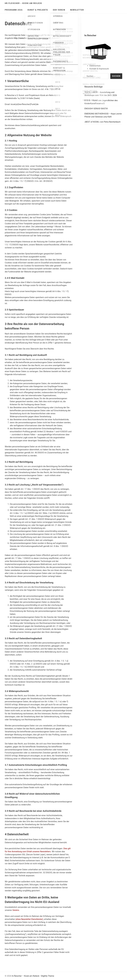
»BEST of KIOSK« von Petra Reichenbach (102, 122)
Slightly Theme (48, 976)
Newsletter (77, 10)
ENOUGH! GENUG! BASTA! (96, 109)
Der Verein (59, 10)
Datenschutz (95, 66)
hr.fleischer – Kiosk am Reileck (23, 3)
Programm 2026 (14, 10)
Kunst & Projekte (38, 10)
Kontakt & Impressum (99, 69)
